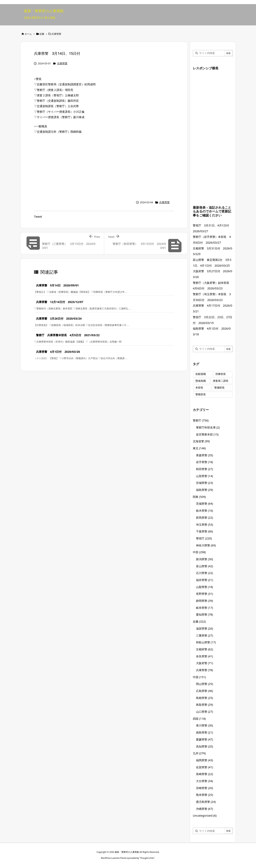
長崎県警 (204, 774)
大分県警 (204, 781)
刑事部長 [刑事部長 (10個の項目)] (221, 374)
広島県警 (204, 691)
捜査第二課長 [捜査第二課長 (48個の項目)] (221, 381)
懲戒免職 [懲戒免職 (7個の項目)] (201, 381)
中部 (199, 552)
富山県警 (204, 566)
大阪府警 (204, 663)
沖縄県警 (204, 809)
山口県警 (204, 712)
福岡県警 (204, 760)
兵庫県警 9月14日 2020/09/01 (57, 285)
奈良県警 (204, 656)
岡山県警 (204, 684)
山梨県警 (204, 587)
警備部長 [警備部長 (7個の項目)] (219, 388)
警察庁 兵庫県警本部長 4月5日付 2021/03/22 (68, 335)
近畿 (42, 34)
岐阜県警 (204, 608)
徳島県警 (204, 732)
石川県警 (204, 573)
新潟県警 (204, 559)
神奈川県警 (206, 545)
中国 (199, 677)
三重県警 (204, 635)
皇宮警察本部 (207, 434)
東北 (199, 448)
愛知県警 (204, 614)
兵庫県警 (56, 34)
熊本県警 (204, 795)
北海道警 (201, 441)
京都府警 (204, 649)
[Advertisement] (104, 166)
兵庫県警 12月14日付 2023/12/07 (60, 302)
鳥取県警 (204, 705)
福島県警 (204, 490)
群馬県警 (204, 518)
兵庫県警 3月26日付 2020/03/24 (59, 318)
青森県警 (204, 455)
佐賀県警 (204, 767)
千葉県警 (204, 531)
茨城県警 (204, 504)
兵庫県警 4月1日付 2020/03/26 (58, 352)
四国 (199, 719)
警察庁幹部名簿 (208, 427)
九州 (199, 753)
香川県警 (204, 725)
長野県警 (204, 594)
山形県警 (204, 476)
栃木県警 (204, 511)
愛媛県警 (204, 739)
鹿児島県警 (206, 802)
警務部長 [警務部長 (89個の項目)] (201, 394)
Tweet (38, 217)
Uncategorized (205, 816)
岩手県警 (204, 462)
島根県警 (204, 698)
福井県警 (204, 580)
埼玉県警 (204, 525)
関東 (199, 497)
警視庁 (204, 538)
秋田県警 (204, 469)
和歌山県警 (206, 642)
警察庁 (201, 420)
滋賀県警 (204, 628)
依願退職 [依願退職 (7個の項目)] (201, 374)
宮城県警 (204, 483)
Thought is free (147, 858)
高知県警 (204, 746)
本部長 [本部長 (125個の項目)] (199, 388)
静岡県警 (204, 601)
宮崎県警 (204, 788)
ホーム (28, 34)
